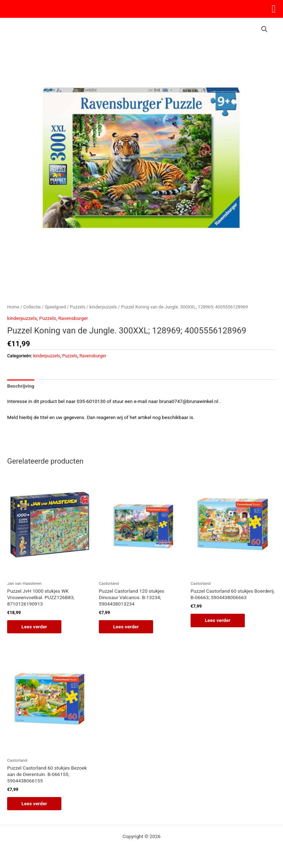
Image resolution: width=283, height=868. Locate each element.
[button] (264, 29)
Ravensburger (73, 318)
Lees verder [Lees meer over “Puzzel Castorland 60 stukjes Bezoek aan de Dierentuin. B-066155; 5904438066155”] (34, 803)
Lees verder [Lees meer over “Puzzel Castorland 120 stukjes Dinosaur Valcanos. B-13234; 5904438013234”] (126, 627)
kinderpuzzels (103, 307)
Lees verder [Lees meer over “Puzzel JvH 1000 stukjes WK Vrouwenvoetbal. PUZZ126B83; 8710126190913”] (34, 627)
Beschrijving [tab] (21, 386)
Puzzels (78, 307)
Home (13, 307)
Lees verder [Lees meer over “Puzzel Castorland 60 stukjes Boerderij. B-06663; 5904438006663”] (218, 620)
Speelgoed (55, 307)
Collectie (32, 307)
